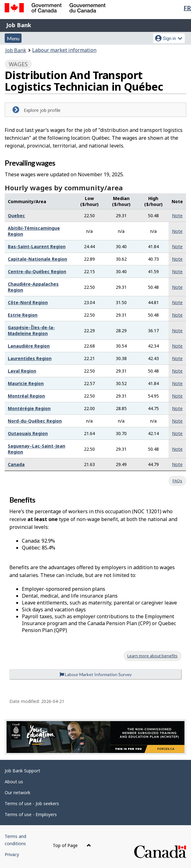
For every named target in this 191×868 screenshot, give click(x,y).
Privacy (12, 854)
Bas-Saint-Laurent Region (37, 246)
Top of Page (72, 845)
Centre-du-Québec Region (37, 271)
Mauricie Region (26, 383)
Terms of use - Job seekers (32, 803)
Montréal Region (26, 396)
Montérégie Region (29, 408)
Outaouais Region (28, 433)
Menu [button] (13, 38)
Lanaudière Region (29, 346)
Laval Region (22, 371)
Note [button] (177, 216)
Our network (17, 793)
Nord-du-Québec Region (35, 421)
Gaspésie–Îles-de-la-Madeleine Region (31, 330)
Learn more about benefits (152, 656)
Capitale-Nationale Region (37, 259)
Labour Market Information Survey (96, 674)
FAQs (177, 481)
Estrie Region (23, 315)
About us (14, 782)
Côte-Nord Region (28, 302)
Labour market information (64, 50)
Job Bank (19, 25)
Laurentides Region (30, 358)
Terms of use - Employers (31, 814)
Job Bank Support (22, 771)
